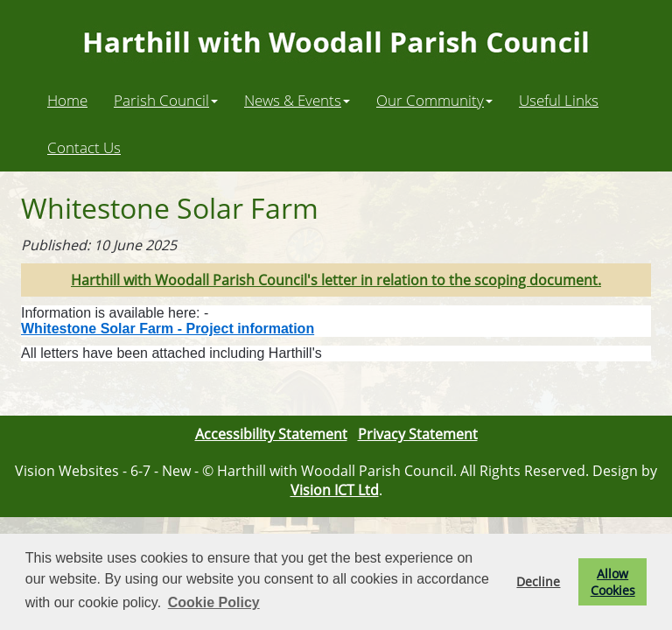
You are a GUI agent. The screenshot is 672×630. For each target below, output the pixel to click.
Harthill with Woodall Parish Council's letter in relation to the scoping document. (336, 280)
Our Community (434, 100)
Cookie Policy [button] (214, 602)
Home (67, 100)
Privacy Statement (418, 434)
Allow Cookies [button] (613, 582)
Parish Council (166, 100)
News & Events (297, 100)
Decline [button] (538, 581)
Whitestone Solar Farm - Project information (168, 329)
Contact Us (84, 147)
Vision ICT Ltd (335, 490)
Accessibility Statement (271, 434)
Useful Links (559, 100)
